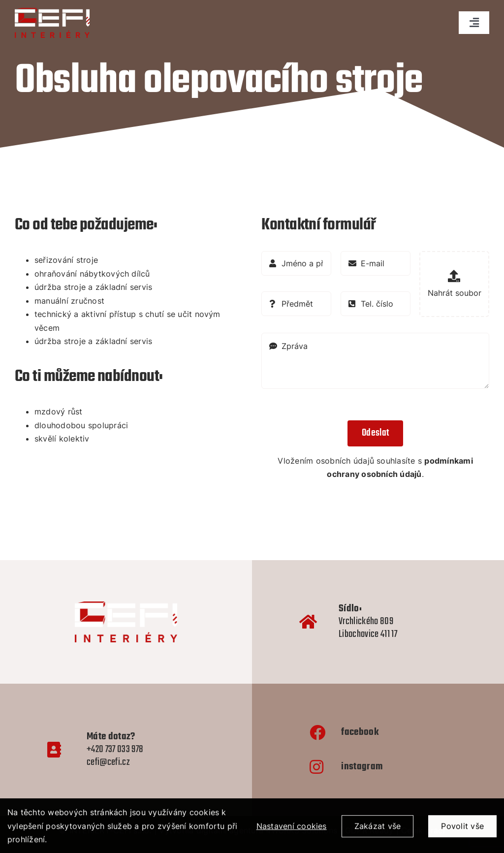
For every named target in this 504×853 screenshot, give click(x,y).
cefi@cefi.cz (108, 762)
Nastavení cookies (292, 828)
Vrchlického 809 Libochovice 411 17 (368, 628)
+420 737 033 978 (115, 749)
